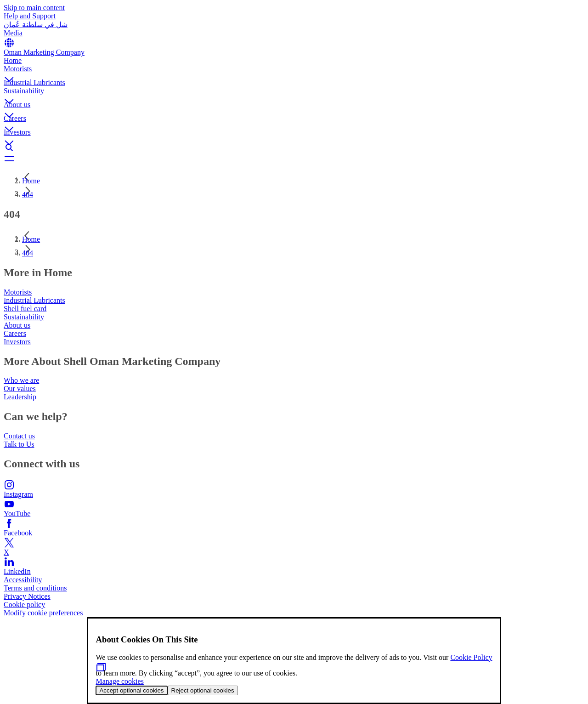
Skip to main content (34, 8)
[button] (294, 72)
